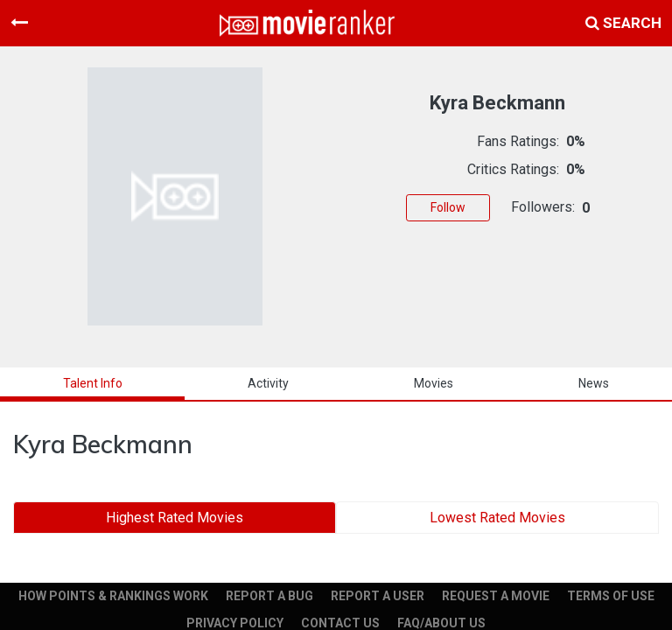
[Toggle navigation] (19, 23)
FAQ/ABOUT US (441, 623)
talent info (93, 383)
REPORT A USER (378, 596)
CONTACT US (340, 623)
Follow (448, 207)
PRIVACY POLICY (235, 623)
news (594, 383)
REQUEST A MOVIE (496, 596)
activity (268, 383)
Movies (434, 383)
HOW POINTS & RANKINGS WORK (113, 596)
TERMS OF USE (611, 596)
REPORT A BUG (269, 596)
